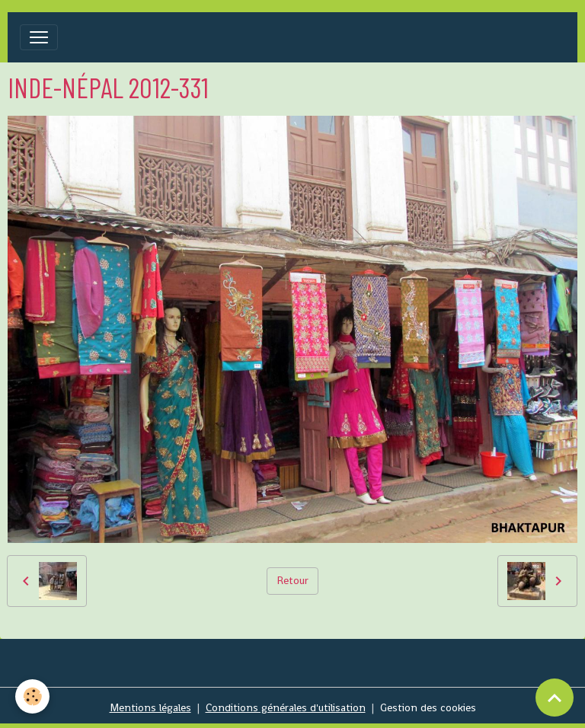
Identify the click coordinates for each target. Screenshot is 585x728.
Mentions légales (150, 707)
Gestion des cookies (428, 707)
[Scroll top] (555, 698)
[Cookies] (32, 696)
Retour (292, 580)
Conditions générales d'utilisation (286, 707)
